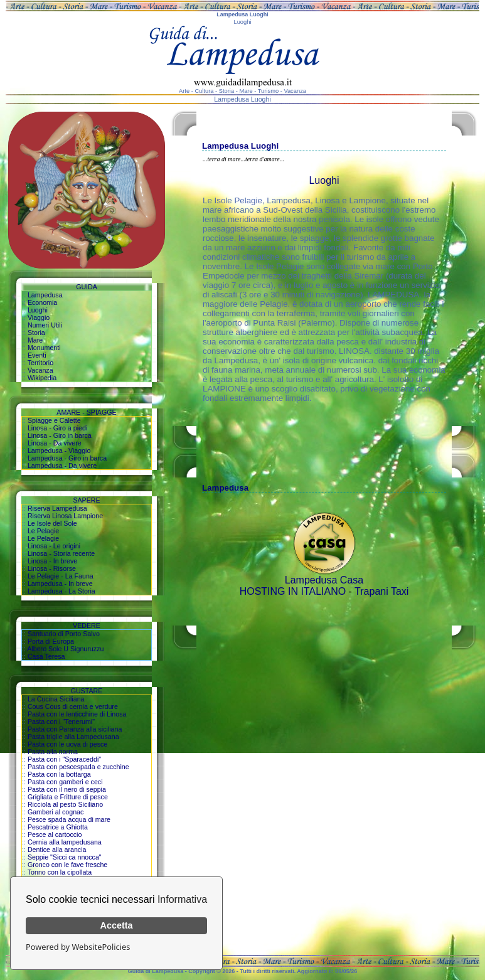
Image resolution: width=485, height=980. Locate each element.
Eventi (37, 355)
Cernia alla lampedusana (65, 842)
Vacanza (40, 370)
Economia (42, 302)
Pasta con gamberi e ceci (65, 782)
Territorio (40, 363)
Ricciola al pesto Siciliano (65, 804)
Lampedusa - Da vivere (62, 466)
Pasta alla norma (53, 752)
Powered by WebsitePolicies (78, 947)
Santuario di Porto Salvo (64, 634)
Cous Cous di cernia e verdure (73, 706)
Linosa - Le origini (54, 546)
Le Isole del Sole (52, 523)
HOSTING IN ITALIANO (293, 591)
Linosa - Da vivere (55, 443)
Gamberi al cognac (56, 812)
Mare (35, 340)
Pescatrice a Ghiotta (58, 827)
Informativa (182, 899)
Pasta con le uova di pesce (67, 744)
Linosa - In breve (52, 561)
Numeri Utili (45, 325)
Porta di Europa (51, 641)
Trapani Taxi (381, 591)
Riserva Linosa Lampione (65, 516)
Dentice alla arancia (57, 850)
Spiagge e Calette (54, 420)
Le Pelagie (43, 531)
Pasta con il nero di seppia (67, 789)
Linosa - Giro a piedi (57, 428)
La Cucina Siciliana (56, 699)
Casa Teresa (46, 656)
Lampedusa (45, 295)
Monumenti (44, 348)
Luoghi (38, 310)
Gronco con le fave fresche (67, 865)
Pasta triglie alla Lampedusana (73, 737)
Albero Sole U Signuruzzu (65, 649)
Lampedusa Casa (324, 580)
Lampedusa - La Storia (61, 591)
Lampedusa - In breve (60, 583)
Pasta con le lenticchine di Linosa (77, 714)
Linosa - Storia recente (61, 553)
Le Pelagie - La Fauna (61, 576)
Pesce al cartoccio (55, 834)
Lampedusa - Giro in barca (67, 458)
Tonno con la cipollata (60, 872)
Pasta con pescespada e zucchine (78, 767)
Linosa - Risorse (52, 568)
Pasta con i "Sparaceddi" (64, 759)
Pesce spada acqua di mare (69, 819)
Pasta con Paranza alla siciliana (75, 729)
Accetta (117, 925)
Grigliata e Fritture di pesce (68, 797)
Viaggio (39, 317)
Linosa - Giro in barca (60, 435)
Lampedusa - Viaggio (59, 450)
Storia (36, 333)
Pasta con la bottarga (59, 774)
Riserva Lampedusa (57, 508)
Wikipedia (42, 378)
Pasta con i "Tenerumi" (61, 722)
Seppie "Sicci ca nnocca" (65, 857)
